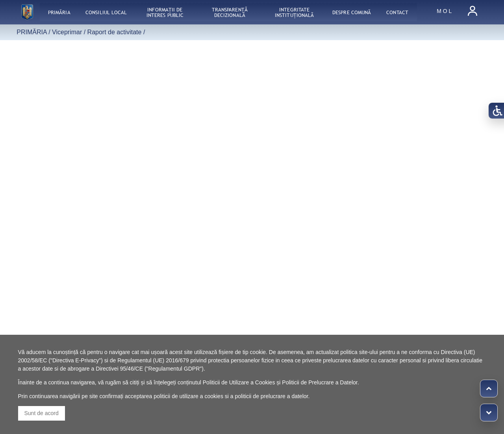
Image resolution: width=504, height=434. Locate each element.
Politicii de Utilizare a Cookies (239, 382)
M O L (444, 11)
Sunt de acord (42, 413)
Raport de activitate (115, 32)
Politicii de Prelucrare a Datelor (320, 382)
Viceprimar (67, 32)
